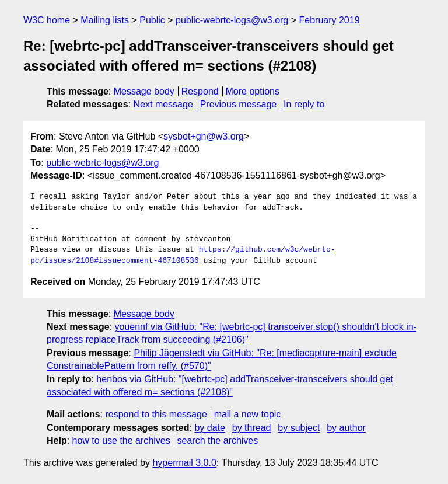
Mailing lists (105, 20)
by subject (299, 428)
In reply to (304, 104)
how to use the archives (121, 441)
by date (209, 428)
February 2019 (330, 20)
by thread (252, 428)
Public (152, 20)
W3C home (47, 20)
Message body (144, 91)
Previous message (239, 104)
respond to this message (156, 414)
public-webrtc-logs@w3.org (232, 20)
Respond (200, 91)
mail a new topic (248, 414)
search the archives (218, 441)
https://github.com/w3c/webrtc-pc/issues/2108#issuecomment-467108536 (183, 255)
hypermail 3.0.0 (184, 463)
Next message (163, 104)
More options (253, 91)
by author (346, 428)
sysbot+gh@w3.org (204, 136)
